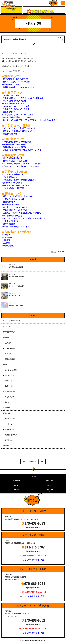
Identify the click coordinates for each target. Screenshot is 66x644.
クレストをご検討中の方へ (12, 321)
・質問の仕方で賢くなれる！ (13, 183)
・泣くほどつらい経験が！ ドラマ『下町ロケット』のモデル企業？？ (29, 120)
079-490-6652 (35, 620)
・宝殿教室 (6, 235)
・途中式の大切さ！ (9, 224)
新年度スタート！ (14, 296)
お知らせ (54, 252)
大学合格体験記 (10, 348)
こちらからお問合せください (35, 560)
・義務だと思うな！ (9, 112)
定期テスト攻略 (10, 392)
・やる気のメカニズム (10, 95)
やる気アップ (9, 375)
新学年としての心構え (16, 305)
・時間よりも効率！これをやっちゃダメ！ (18, 87)
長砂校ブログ (9, 440)
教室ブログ (7, 413)
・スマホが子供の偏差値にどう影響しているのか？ (21, 164)
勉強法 (5, 365)
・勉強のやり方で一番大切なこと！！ (16, 227)
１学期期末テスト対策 (16, 267)
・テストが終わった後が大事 (13, 188)
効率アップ (9, 381)
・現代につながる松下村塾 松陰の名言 (17, 196)
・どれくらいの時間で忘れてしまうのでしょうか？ (21, 150)
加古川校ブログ (10, 419)
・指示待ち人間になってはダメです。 (16, 185)
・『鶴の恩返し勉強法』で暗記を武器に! (17, 142)
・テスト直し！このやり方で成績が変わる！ (19, 180)
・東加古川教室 (8, 246)
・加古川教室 (7, 237)
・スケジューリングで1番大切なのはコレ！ (18, 128)
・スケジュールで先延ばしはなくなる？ (17, 131)
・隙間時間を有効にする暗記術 (14, 147)
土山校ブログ (9, 424)
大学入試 (8, 343)
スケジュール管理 (11, 370)
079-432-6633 (35, 523)
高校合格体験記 (10, 359)
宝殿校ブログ (9, 429)
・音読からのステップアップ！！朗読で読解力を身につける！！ (27, 218)
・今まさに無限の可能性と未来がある (16, 117)
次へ (42, 461)
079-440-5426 (35, 584)
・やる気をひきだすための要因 (14, 101)
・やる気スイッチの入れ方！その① (15, 106)
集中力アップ (9, 402)
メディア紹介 (7, 326)
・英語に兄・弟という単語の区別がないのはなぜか (21, 213)
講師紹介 (6, 446)
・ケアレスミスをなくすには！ (14, 199)
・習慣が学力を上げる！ (11, 134)
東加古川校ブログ (11, 435)
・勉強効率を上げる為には (12, 85)
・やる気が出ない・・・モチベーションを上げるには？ (23, 98)
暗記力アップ (9, 397)
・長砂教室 (6, 240)
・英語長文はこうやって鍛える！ (14, 210)
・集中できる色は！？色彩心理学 (14, 161)
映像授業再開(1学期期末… (17, 277)
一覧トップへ (33, 461)
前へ (24, 461)
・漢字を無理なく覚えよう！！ (14, 216)
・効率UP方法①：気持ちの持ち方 (15, 79)
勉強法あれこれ (10, 386)
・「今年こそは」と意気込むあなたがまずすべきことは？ (24, 166)
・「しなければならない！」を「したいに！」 (20, 115)
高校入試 (8, 354)
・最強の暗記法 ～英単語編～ (14, 145)
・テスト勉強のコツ (9, 177)
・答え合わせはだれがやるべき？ (14, 207)
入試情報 (6, 337)
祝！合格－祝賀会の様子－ (17, 286)
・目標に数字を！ (8, 202)
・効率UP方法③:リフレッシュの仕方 (16, 82)
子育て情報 (7, 408)
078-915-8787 (35, 547)
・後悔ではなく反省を (10, 205)
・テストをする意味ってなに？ (14, 174)
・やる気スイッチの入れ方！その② (15, 109)
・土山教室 (6, 243)
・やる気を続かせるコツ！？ (13, 104)
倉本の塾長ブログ (9, 332)
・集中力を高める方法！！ (12, 158)
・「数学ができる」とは (11, 221)
